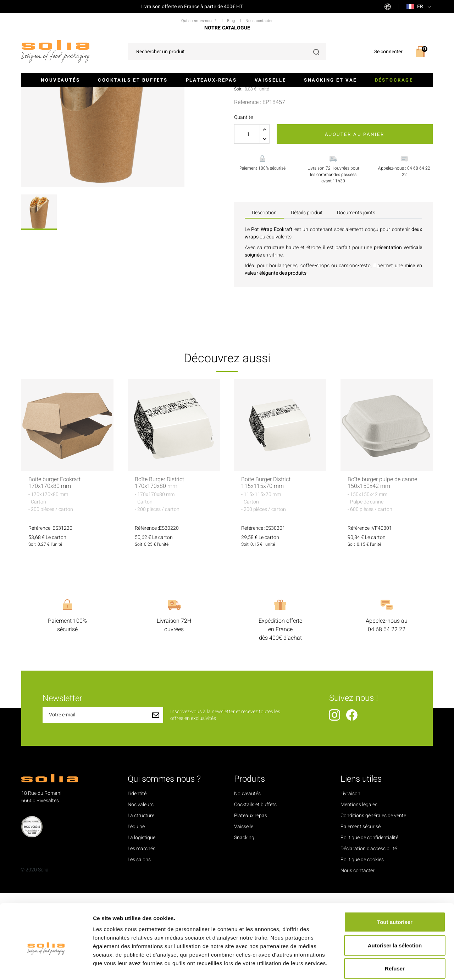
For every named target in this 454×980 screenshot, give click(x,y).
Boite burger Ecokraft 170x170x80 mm (54, 570)
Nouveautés (60, 80)
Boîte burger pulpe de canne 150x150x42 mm (382, 570)
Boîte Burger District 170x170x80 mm (159, 570)
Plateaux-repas (211, 80)
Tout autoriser (395, 887)
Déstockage (394, 80)
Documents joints (356, 300)
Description (264, 300)
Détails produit (307, 300)
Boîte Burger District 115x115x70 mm (266, 570)
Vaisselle (270, 80)
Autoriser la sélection (395, 910)
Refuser (395, 933)
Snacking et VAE (330, 80)
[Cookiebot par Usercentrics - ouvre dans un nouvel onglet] (46, 966)
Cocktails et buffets (133, 80)
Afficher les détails (391, 966)
